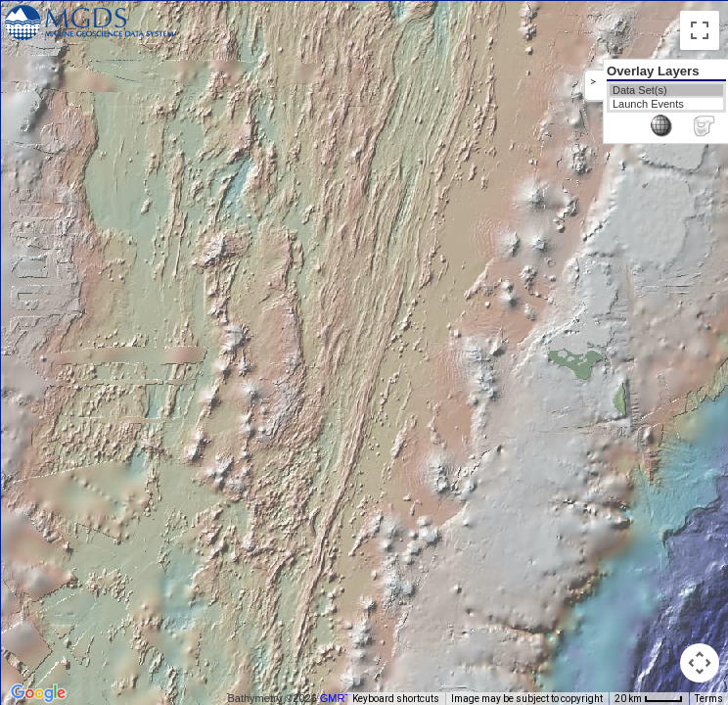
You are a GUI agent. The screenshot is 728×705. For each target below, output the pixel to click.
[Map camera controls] (700, 663)
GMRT (336, 698)
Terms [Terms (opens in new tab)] (709, 699)
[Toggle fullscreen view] (700, 30)
